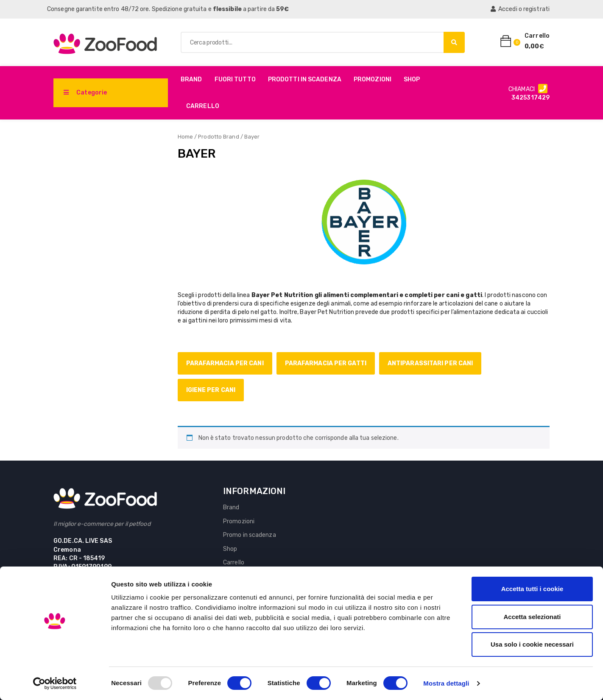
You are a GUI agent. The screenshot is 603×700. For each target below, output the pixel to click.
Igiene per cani (211, 390)
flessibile (227, 9)
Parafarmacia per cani (225, 363)
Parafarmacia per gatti (326, 363)
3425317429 (530, 98)
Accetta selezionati (532, 617)
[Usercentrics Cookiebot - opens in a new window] (55, 683)
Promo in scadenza (250, 535)
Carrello (203, 106)
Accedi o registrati (520, 9)
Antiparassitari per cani (430, 363)
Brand (191, 79)
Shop (412, 79)
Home (185, 137)
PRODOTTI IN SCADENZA (305, 79)
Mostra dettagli (446, 683)
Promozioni (373, 79)
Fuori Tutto (235, 79)
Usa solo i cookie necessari (532, 644)
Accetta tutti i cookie (532, 589)
